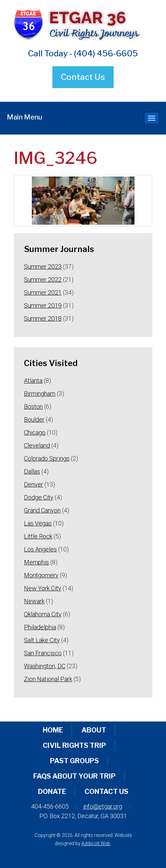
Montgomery (41, 575)
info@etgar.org (103, 806)
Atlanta (33, 381)
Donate (52, 792)
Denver (34, 484)
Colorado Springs (47, 458)
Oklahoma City (43, 614)
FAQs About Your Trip (74, 776)
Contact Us (83, 77)
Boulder (34, 419)
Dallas (32, 471)
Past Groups (74, 761)
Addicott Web (96, 843)
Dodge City (39, 497)
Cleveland (37, 445)
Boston (33, 407)
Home (53, 730)
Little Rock (38, 536)
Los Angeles (40, 549)
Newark (34, 601)
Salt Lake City (42, 640)
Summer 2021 (43, 292)
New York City (43, 588)
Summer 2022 (43, 279)
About (94, 730)
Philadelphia (40, 627)
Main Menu (24, 117)
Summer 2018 (43, 318)
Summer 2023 (43, 267)
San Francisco (43, 653)
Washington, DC (45, 666)
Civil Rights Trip (74, 745)
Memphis (36, 562)
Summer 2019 (43, 305)
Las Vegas (38, 523)
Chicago (35, 432)
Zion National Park (48, 679)
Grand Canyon (42, 510)
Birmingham (40, 394)
